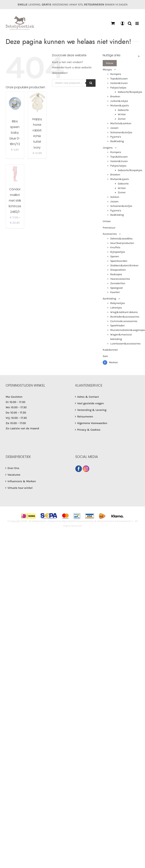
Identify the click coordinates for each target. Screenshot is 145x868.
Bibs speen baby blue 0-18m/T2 (15, 133)
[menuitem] (121, 63)
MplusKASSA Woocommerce (78, 521)
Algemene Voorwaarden (92, 423)
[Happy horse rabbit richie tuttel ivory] (37, 102)
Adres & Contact (88, 397)
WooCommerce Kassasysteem (114, 521)
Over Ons (13, 468)
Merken (113, 362)
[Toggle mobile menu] (137, 23)
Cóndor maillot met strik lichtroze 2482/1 (15, 201)
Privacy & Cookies (89, 430)
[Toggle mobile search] (130, 23)
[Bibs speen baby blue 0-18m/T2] (15, 103)
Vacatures (14, 475)
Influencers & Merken (22, 481)
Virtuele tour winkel (20, 488)
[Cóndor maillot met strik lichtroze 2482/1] (15, 174)
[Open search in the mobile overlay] (74, 83)
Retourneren (85, 416)
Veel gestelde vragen (91, 403)
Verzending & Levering (92, 410)
